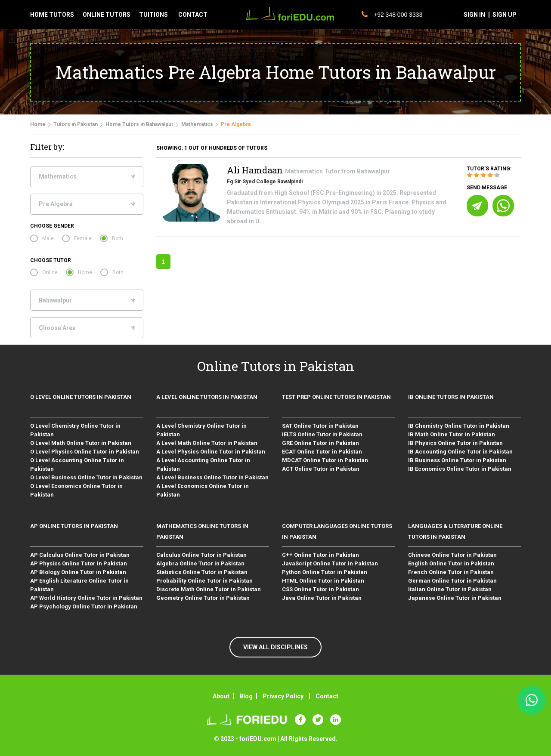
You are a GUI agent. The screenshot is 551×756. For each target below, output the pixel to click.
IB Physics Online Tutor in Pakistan (455, 443)
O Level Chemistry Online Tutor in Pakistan (75, 430)
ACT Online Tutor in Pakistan (321, 469)
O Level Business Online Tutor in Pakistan (86, 477)
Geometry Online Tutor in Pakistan (203, 598)
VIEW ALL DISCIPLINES (275, 647)
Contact (327, 696)
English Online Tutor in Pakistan (451, 563)
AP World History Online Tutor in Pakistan (86, 598)
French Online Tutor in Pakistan (451, 572)
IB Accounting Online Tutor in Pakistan (460, 452)
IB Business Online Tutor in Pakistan (457, 460)
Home (38, 124)
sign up (505, 15)
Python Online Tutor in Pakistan (325, 572)
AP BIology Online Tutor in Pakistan (78, 572)
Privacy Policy (283, 696)
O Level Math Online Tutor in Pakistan (81, 443)
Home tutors (52, 15)
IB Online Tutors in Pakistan (451, 397)
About (221, 696)
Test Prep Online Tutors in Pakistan (336, 397)
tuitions (153, 15)
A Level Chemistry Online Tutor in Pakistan (201, 430)
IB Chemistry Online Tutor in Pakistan (459, 426)
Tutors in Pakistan (76, 124)
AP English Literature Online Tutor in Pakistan (79, 585)
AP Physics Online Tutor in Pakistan (79, 563)
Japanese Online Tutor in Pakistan (455, 598)
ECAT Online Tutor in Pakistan (322, 452)
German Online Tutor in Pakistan (452, 581)
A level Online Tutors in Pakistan (207, 397)
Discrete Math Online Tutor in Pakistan (209, 589)
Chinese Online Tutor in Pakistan (452, 555)
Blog (246, 696)
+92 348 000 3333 (392, 15)
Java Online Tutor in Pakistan (322, 598)
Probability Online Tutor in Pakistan (204, 581)
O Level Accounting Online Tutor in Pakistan (77, 464)
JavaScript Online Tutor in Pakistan (330, 563)
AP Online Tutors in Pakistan (74, 526)
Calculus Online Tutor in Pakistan (201, 555)
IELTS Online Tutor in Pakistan (322, 434)
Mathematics (197, 124)
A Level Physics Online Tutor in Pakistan (211, 452)
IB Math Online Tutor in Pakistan (452, 434)
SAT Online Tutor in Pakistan (320, 426)
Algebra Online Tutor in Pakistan (200, 563)
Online (50, 272)
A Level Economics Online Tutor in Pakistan (203, 490)
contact (193, 15)
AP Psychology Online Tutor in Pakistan (84, 606)
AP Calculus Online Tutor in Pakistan (80, 555)
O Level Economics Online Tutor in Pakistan (76, 490)
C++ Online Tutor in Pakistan (320, 555)
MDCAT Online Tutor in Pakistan (325, 460)
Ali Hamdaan (256, 170)
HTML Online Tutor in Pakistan (323, 581)
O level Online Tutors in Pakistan (81, 397)
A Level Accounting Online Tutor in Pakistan (203, 464)
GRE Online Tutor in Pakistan (320, 443)
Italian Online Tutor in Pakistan (450, 589)
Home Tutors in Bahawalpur (139, 124)
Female (83, 238)
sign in (474, 15)
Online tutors (107, 15)
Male (48, 238)
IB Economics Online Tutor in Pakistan (460, 469)
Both (118, 238)
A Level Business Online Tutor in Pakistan (212, 477)
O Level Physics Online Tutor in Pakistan (85, 452)
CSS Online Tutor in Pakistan (320, 589)
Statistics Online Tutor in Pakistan (202, 572)
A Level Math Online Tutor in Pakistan (207, 443)
